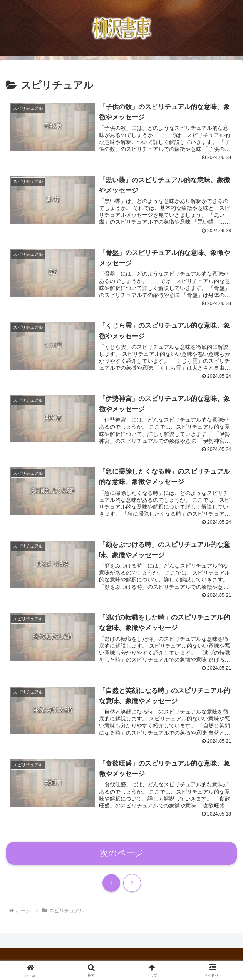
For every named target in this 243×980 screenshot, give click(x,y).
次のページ (121, 854)
